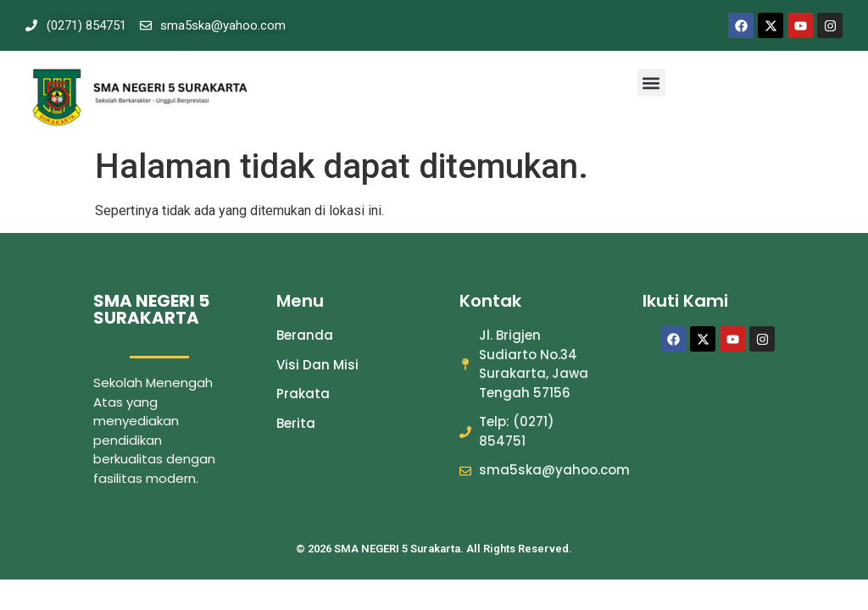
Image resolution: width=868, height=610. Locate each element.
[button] (651, 83)
